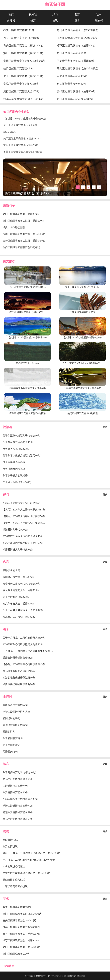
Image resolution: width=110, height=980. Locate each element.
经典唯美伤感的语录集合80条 (19, 684)
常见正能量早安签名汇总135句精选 (77, 68)
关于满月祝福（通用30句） (18, 482)
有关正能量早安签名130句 (19, 30)
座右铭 (99, 20)
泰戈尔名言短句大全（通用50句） (21, 590)
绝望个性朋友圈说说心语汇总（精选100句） (27, 873)
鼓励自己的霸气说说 (14, 880)
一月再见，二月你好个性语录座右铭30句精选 (28, 651)
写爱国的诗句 (10, 752)
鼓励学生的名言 (11, 570)
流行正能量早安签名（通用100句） (77, 91)
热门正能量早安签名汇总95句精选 (21, 247)
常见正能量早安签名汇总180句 (21, 84)
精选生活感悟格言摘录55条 (18, 779)
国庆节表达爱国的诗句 (15, 705)
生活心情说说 (10, 846)
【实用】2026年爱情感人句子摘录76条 (24, 516)
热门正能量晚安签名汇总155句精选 (77, 30)
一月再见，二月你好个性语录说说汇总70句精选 (29, 860)
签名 (77, 20)
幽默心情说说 (10, 840)
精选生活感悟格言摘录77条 (18, 806)
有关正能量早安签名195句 (72, 76)
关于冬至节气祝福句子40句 (18, 442)
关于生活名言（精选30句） (18, 597)
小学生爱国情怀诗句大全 (16, 712)
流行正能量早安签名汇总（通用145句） (25, 241)
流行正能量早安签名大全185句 (21, 91)
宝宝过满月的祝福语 (14, 469)
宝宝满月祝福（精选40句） (18, 449)
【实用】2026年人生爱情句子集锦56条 (24, 523)
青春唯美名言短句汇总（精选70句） (23, 584)
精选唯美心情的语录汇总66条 (19, 671)
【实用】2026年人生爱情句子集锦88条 (25, 119)
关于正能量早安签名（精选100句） (23, 139)
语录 (99, 14)
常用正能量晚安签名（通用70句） (22, 145)
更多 (105, 427)
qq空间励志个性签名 (16, 112)
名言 (77, 14)
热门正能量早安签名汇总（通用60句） (24, 221)
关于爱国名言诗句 (13, 738)
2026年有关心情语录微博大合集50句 (23, 644)
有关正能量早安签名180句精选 (21, 38)
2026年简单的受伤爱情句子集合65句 (23, 543)
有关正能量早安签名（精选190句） (24, 45)
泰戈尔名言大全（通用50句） (19, 604)
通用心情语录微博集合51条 (18, 658)
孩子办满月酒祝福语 (14, 462)
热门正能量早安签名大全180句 (75, 99)
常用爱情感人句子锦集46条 (18, 550)
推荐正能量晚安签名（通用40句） (77, 45)
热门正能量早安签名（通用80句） (21, 214)
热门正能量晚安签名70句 (71, 53)
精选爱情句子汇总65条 (15, 530)
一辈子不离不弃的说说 (15, 886)
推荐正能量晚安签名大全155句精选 (23, 152)
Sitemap (81, 976)
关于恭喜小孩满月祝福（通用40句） (23, 456)
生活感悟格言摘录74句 (15, 786)
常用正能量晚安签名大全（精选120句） (25, 234)
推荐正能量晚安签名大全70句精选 (77, 38)
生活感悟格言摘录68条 (15, 792)
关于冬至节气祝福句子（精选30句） (23, 436)
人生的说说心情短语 (14, 866)
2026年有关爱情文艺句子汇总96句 (23, 99)
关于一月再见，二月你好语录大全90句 (24, 638)
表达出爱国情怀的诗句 (15, 725)
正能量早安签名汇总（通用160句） (77, 61)
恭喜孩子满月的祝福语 (15, 476)
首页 (11, 14)
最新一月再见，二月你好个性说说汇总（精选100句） (32, 853)
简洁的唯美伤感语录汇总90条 (19, 678)
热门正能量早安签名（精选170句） (24, 53)
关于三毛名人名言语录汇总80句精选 (23, 610)
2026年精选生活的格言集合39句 (20, 799)
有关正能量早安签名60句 (71, 84)
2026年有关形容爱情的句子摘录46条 (23, 536)
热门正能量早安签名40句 (18, 68)
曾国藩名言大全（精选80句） (19, 577)
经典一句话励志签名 (14, 227)
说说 (55, 20)
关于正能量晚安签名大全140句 (20, 125)
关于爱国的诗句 (11, 745)
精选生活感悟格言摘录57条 (18, 812)
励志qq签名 (10, 132)
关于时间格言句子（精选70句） (20, 772)
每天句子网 (45, 976)
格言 (33, 20)
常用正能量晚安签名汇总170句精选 (24, 61)
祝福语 (33, 14)
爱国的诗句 (9, 732)
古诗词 (11, 20)
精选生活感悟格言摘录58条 (18, 819)
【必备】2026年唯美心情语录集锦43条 (24, 664)
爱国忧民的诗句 (11, 718)
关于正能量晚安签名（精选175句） (24, 76)
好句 (55, 14)
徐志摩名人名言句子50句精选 (19, 617)
